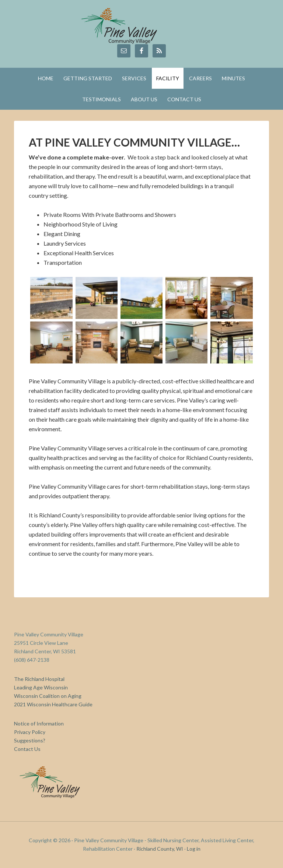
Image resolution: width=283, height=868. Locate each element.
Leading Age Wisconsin (41, 687)
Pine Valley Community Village (141, 26)
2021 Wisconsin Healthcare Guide (53, 704)
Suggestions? (30, 740)
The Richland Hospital (39, 679)
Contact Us (27, 749)
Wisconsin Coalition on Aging (48, 696)
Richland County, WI (160, 849)
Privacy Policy (30, 732)
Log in (194, 849)
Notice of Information (39, 723)
